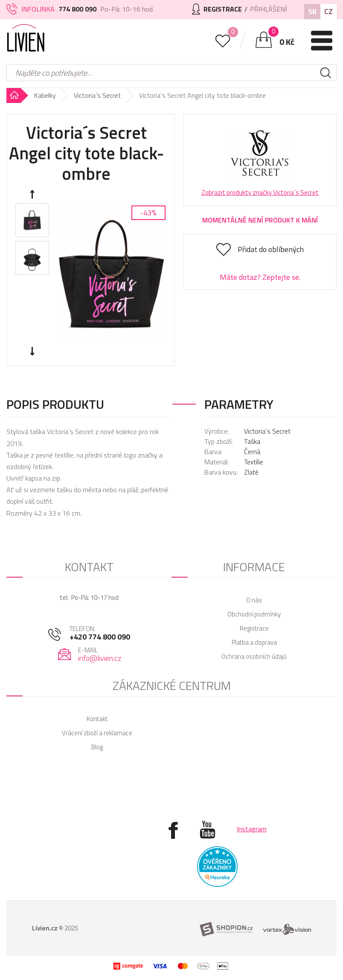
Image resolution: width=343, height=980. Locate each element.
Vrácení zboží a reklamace (97, 733)
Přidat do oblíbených (271, 249)
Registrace (254, 628)
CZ (328, 11)
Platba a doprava (254, 642)
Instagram (252, 829)
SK (312, 11)
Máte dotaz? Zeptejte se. (260, 277)
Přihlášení (268, 9)
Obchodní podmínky (254, 614)
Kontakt (97, 719)
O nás (254, 600)
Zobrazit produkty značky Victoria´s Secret (260, 192)
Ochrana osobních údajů (254, 656)
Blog (97, 747)
